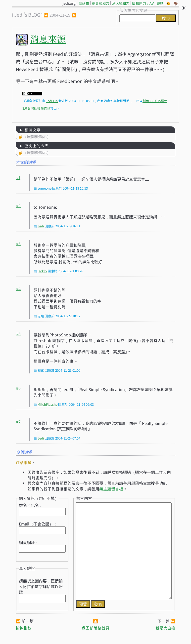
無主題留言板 (111, 489)
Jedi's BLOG (27, 15)
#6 (18, 388)
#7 (18, 422)
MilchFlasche (48, 404)
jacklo (42, 271)
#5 (18, 333)
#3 (18, 244)
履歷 (160, 3)
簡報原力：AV (143, 3)
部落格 (84, 3)
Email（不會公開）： (38, 524)
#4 (18, 289)
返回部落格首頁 (95, 628)
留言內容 (84, 498)
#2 (18, 206)
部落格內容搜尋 (133, 10)
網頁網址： (29, 542)
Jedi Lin (52, 101)
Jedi (41, 226)
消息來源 (48, 39)
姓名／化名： (31, 505)
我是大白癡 (165, 628)
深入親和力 (121, 3)
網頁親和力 (100, 3)
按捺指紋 (24, 628)
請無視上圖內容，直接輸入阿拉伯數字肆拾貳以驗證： (41, 586)
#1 (18, 178)
